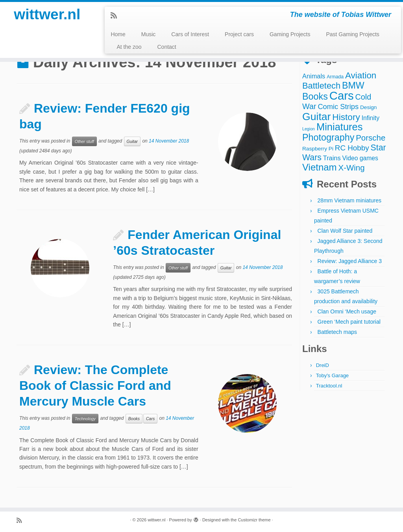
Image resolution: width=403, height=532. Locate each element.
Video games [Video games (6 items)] (360, 158)
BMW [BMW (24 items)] (353, 85)
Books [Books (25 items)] (315, 96)
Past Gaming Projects (352, 34)
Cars (150, 419)
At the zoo (129, 47)
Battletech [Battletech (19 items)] (321, 86)
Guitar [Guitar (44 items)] (316, 117)
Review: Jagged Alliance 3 (350, 261)
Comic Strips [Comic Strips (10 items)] (338, 107)
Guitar (132, 141)
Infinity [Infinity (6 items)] (371, 118)
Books (134, 419)
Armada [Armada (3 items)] (335, 77)
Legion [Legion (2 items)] (309, 129)
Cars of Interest (190, 34)
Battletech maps (337, 332)
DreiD (323, 365)
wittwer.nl (47, 16)
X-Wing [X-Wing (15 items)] (352, 168)
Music (149, 34)
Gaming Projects (290, 34)
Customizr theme (254, 520)
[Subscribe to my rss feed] (116, 16)
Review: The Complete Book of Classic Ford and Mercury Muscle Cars (95, 386)
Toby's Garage (332, 375)
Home (118, 34)
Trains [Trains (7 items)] (332, 158)
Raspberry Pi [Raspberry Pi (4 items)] (318, 149)
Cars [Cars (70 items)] (342, 95)
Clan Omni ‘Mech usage (347, 311)
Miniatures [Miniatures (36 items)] (340, 127)
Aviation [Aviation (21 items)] (361, 75)
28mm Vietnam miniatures (349, 200)
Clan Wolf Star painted (345, 231)
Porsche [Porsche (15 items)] (371, 138)
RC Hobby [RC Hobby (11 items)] (352, 148)
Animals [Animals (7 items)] (314, 76)
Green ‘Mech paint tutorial (349, 322)
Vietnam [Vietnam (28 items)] (320, 167)
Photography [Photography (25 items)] (328, 137)
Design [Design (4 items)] (369, 107)
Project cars (239, 34)
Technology (85, 419)
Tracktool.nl (329, 386)
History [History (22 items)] (346, 117)
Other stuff (84, 141)
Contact (166, 47)
